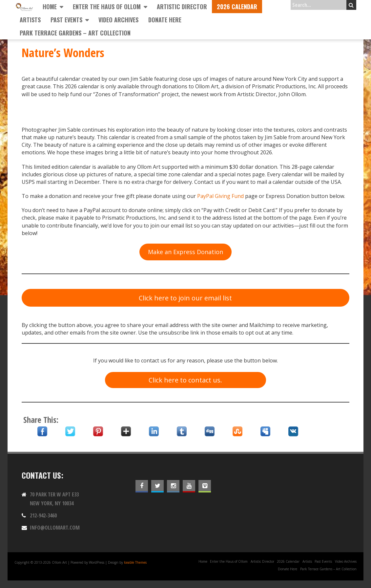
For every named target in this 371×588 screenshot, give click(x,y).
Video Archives (118, 20)
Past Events (66, 20)
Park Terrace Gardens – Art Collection (75, 33)
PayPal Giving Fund (220, 196)
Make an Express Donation (185, 252)
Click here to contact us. (185, 380)
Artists (30, 20)
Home (50, 7)
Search (351, 5)
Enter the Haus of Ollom (107, 7)
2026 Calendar (237, 7)
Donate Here (165, 20)
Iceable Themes (135, 562)
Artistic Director (182, 7)
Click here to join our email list (185, 298)
